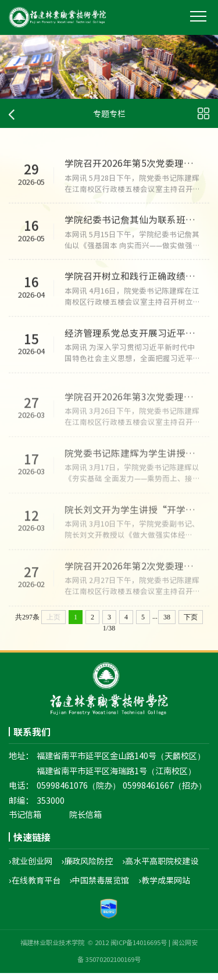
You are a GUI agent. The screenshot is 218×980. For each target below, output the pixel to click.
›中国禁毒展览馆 (100, 887)
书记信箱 (25, 821)
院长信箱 (85, 821)
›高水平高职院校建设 (161, 867)
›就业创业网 (31, 867)
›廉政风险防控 (87, 867)
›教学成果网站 (165, 887)
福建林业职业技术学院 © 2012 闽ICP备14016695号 (94, 949)
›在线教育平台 (35, 887)
